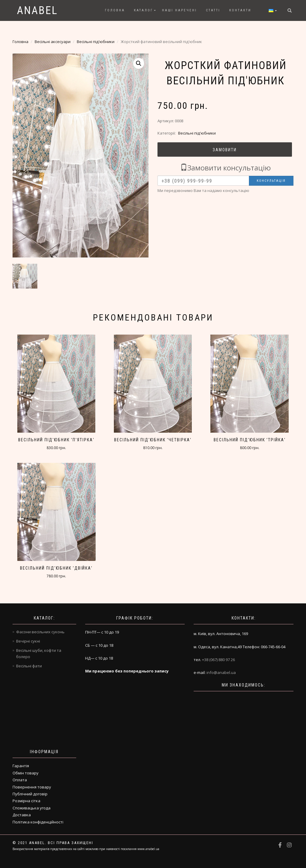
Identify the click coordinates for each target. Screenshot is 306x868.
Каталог (143, 10)
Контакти (240, 10)
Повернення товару (32, 787)
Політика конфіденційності (38, 822)
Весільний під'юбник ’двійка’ (56, 568)
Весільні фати (29, 666)
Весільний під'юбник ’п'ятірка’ (56, 440)
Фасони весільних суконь (40, 632)
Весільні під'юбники (96, 42)
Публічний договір (30, 794)
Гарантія (21, 766)
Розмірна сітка (26, 801)
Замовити (225, 150)
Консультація (271, 181)
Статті (213, 10)
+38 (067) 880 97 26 (218, 660)
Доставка (22, 815)
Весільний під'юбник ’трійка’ (250, 440)
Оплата (20, 780)
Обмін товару (26, 773)
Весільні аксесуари (53, 42)
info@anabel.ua (221, 672)
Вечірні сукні (28, 641)
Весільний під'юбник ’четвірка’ (153, 440)
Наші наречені (179, 10)
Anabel (38, 10)
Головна (115, 10)
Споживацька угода (32, 808)
